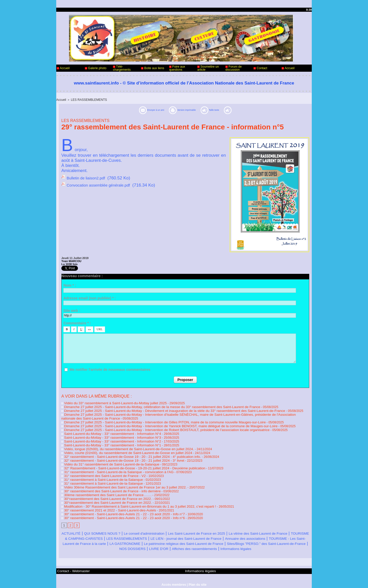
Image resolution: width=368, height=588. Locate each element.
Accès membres (174, 580)
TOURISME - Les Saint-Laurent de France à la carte (185, 535)
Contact (260, 68)
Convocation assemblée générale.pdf (103, 184)
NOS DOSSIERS (260, 540)
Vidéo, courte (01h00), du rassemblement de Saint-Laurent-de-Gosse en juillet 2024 (120, 449)
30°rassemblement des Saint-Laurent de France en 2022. (102, 492)
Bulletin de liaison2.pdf (88, 177)
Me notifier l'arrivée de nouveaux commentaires (110, 369)
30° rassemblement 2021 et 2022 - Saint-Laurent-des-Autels (104, 502)
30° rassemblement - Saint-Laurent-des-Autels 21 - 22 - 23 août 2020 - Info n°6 (116, 509)
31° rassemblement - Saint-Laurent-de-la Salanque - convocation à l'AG (111, 467)
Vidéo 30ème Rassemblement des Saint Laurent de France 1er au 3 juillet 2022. (117, 481)
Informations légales (215, 545)
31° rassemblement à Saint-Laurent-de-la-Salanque (98, 474)
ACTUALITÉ (75, 525)
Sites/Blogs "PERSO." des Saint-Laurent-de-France (190, 540)
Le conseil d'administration (165, 525)
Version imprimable (186, 110)
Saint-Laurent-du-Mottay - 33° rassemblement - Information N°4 (106, 431)
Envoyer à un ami (137, 110)
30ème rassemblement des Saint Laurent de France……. (102, 488)
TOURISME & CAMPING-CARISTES (138, 530)
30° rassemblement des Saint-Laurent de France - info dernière (106, 484)
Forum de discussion (234, 68)
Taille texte (228, 110)
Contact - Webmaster (71, 567)
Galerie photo (96, 68)
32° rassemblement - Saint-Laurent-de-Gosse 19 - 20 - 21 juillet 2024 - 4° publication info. (124, 452)
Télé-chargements (122, 68)
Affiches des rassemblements (164, 545)
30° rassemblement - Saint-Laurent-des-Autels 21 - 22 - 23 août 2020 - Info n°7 (116, 506)
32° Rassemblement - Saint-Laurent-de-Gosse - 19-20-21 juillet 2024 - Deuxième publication (125, 463)
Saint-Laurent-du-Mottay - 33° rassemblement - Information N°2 (106, 438)
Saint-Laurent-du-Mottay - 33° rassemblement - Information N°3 (106, 434)
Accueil (63, 68)
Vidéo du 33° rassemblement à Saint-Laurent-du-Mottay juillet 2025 (108, 402)
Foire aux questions (177, 68)
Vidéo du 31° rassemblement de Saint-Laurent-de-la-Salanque (105, 459)
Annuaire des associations (105, 535)
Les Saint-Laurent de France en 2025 (230, 525)
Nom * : (70, 285)
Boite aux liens (153, 68)
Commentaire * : (77, 323)
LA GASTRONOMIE (258, 535)
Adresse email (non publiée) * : (90, 298)
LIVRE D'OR (292, 540)
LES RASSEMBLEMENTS (87, 100)
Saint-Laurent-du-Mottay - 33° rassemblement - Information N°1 (106, 442)
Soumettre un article (208, 68)
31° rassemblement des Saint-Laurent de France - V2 (99, 470)
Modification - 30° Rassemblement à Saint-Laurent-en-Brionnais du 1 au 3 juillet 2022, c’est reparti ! (130, 499)
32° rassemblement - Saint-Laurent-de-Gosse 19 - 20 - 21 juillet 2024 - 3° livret (116, 456)
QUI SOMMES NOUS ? (113, 525)
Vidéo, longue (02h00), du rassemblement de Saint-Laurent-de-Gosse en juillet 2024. (120, 445)
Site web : (72, 310)
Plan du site (197, 580)
